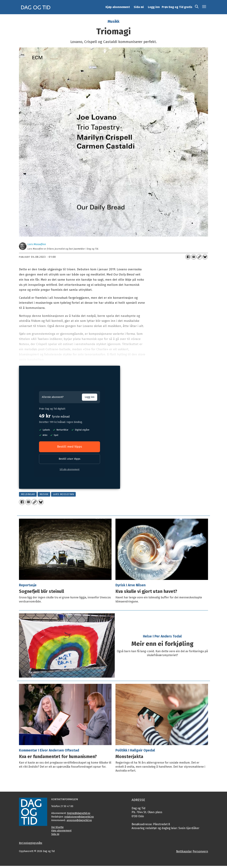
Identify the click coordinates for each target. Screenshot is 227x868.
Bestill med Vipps (70, 447)
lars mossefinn (63, 494)
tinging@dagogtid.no (79, 813)
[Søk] (197, 7)
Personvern (200, 851)
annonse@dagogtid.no (79, 820)
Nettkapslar (184, 851)
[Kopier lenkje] (199, 257)
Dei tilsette (57, 827)
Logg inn (154, 7)
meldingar (28, 494)
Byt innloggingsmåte (31, 843)
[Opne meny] (204, 7)
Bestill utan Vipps (70, 459)
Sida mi (139, 7)
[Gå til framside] (36, 7)
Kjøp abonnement (118, 7)
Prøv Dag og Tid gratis (177, 7)
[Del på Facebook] (188, 257)
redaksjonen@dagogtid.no (79, 817)
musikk (44, 494)
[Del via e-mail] (194, 257)
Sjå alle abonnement (70, 469)
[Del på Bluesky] (205, 257)
